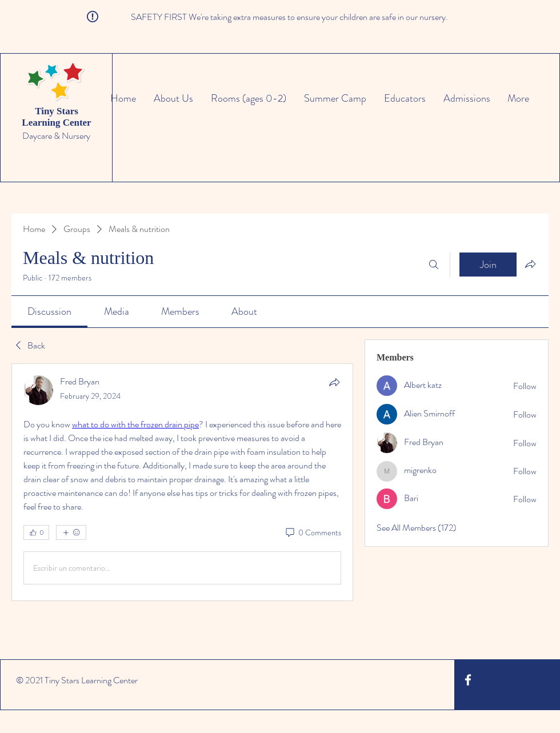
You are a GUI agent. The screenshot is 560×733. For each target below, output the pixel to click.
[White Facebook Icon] (468, 680)
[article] (182, 482)
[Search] (434, 265)
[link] (49, 311)
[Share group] (530, 264)
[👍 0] (36, 532)
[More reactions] (71, 532)
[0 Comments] (313, 533)
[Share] (334, 382)
